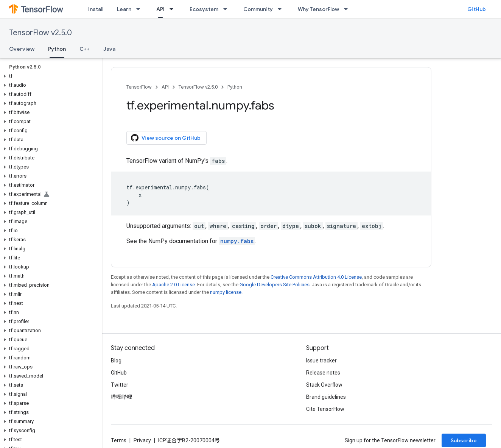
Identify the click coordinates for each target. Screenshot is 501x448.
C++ (85, 49)
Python (235, 87)
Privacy (142, 440)
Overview (22, 49)
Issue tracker (321, 361)
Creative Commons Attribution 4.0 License (316, 277)
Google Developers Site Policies (275, 285)
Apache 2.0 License (173, 285)
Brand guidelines (326, 397)
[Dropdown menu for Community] (282, 9)
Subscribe (464, 440)
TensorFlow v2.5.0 (40, 33)
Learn (124, 9)
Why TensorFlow (318, 9)
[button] (49, 76)
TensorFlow (139, 87)
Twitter (120, 385)
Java (109, 49)
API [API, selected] (160, 9)
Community (258, 9)
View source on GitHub (166, 138)
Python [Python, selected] (57, 49)
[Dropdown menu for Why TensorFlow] (348, 9)
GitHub (477, 9)
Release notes (323, 373)
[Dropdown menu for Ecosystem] (227, 9)
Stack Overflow (324, 385)
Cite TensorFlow (325, 409)
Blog (116, 361)
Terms (119, 440)
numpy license (226, 292)
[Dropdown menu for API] (174, 9)
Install (96, 9)
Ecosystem (204, 9)
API (165, 87)
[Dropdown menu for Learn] (140, 9)
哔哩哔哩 (121, 397)
